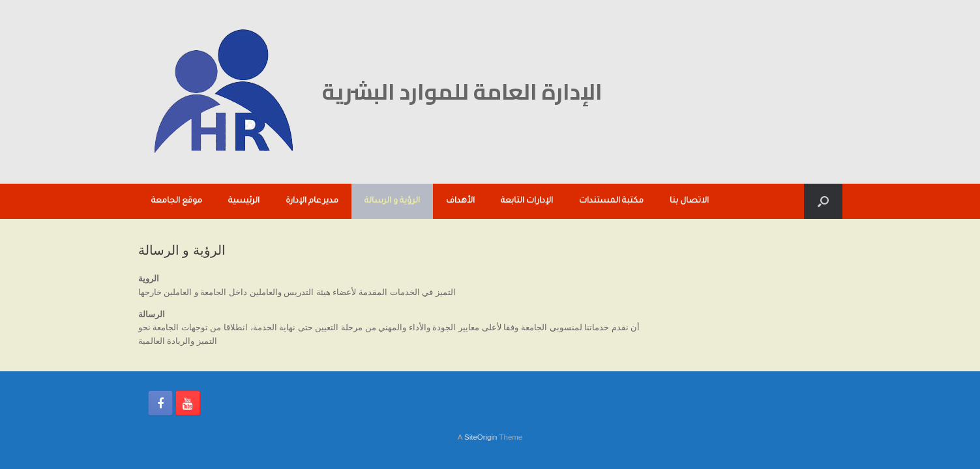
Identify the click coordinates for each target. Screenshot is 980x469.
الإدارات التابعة (527, 201)
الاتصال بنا (689, 201)
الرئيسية (244, 201)
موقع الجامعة (177, 201)
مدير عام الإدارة (312, 201)
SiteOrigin (481, 437)
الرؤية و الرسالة (392, 201)
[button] (823, 201)
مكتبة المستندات (611, 201)
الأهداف (460, 201)
